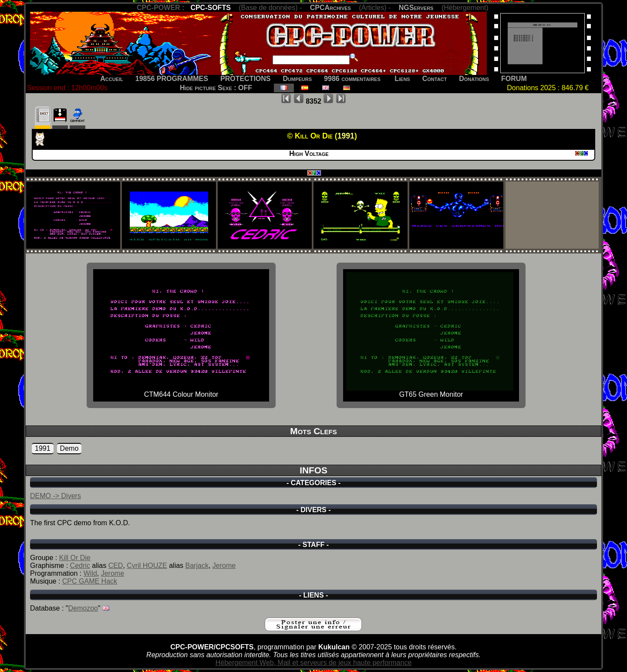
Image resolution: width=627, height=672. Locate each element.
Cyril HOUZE (147, 566)
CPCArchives (330, 8)
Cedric (80, 566)
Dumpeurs (298, 79)
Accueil (112, 79)
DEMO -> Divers (56, 496)
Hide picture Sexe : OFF (216, 88)
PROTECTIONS (246, 79)
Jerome (224, 566)
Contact (435, 79)
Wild (90, 573)
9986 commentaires (352, 79)
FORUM (514, 79)
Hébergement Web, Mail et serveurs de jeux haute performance (314, 663)
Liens (402, 79)
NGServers (416, 8)
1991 (43, 448)
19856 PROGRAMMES (172, 79)
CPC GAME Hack (90, 581)
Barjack (197, 566)
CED (116, 566)
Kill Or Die (75, 558)
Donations (474, 79)
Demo (69, 448)
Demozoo (83, 608)
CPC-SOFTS (210, 8)
